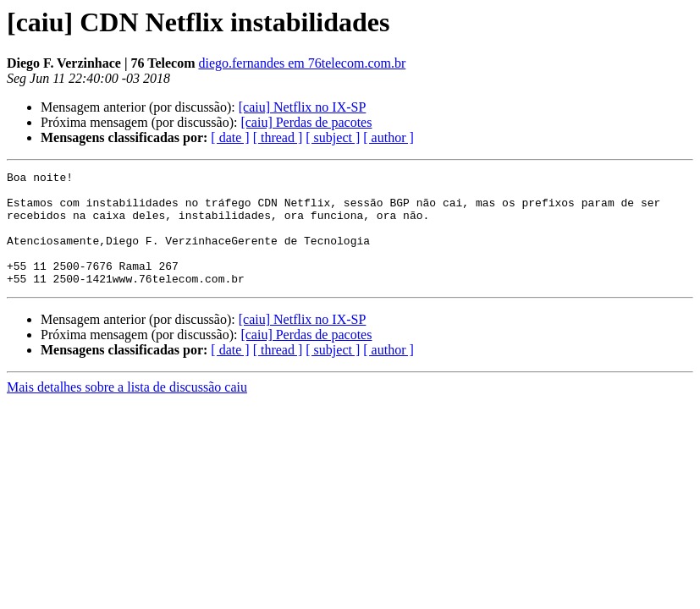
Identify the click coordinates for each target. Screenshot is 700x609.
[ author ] (389, 137)
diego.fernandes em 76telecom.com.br (302, 63)
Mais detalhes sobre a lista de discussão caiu (127, 410)
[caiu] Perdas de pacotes (306, 122)
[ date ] (230, 137)
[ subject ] (333, 137)
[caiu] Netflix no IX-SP (303, 107)
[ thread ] (278, 137)
